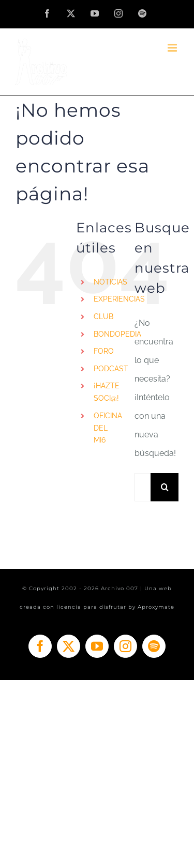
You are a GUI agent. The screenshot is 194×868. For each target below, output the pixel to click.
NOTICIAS (110, 282)
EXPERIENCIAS (119, 299)
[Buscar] (165, 487)
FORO (104, 351)
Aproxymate (156, 607)
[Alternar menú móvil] (173, 48)
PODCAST (111, 369)
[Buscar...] (143, 487)
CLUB (103, 317)
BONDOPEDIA (117, 334)
